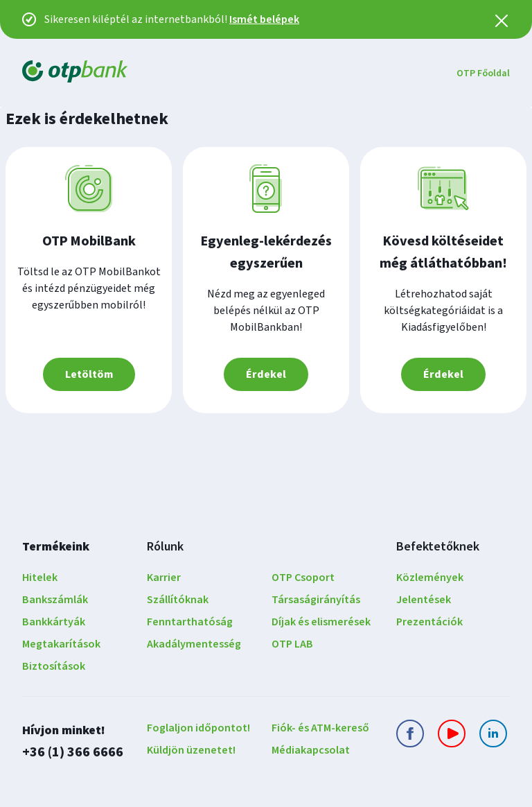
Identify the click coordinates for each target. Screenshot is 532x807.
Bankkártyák (54, 622)
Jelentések (424, 600)
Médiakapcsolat (311, 750)
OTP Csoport (303, 578)
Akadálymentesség (194, 644)
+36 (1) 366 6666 (73, 752)
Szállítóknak (178, 600)
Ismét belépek (264, 19)
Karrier (164, 578)
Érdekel (266, 374)
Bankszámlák (55, 600)
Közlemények (430, 578)
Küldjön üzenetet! (191, 750)
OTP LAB (292, 644)
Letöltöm (89, 374)
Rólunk (165, 547)
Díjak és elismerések (321, 622)
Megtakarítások (61, 644)
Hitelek (40, 578)
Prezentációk (429, 622)
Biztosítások (54, 666)
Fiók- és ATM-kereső (320, 728)
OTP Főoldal (483, 73)
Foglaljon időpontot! (198, 728)
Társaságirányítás (316, 600)
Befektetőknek (438, 547)
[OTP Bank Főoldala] (75, 74)
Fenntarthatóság (190, 622)
